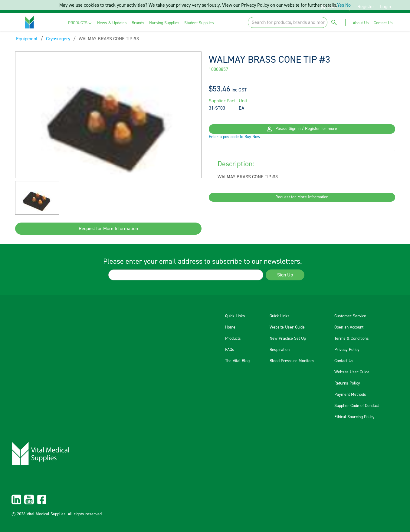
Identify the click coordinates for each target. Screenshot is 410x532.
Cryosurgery (58, 39)
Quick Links (235, 316)
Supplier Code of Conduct (357, 406)
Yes (341, 5)
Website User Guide (287, 327)
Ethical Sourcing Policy (354, 417)
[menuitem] (80, 23)
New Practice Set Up (288, 339)
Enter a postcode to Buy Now (235, 147)
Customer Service (350, 316)
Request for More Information (108, 229)
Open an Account (349, 327)
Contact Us (344, 361)
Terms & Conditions (352, 339)
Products (233, 339)
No (348, 5)
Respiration (280, 350)
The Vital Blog (237, 361)
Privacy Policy (347, 350)
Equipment (27, 39)
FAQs (230, 350)
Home (230, 327)
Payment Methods (350, 395)
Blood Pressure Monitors (292, 361)
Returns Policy (347, 383)
